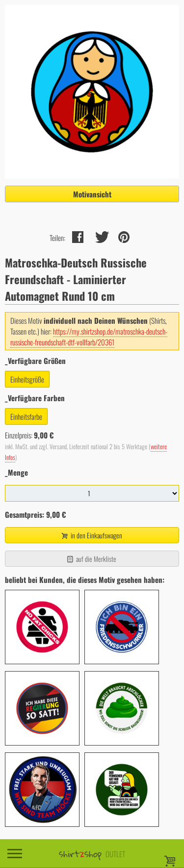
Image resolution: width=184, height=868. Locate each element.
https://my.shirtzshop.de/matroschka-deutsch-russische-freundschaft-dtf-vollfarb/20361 (89, 337)
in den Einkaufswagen (91, 535)
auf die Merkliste (91, 559)
